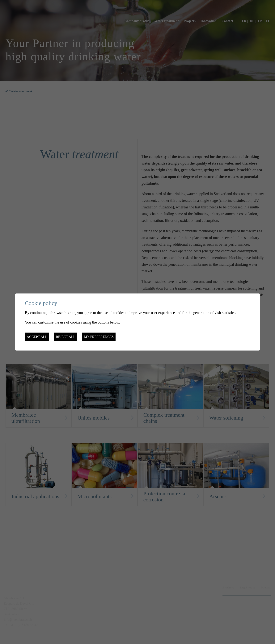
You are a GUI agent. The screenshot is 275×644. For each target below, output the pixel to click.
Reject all (66, 337)
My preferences (99, 337)
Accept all (37, 337)
